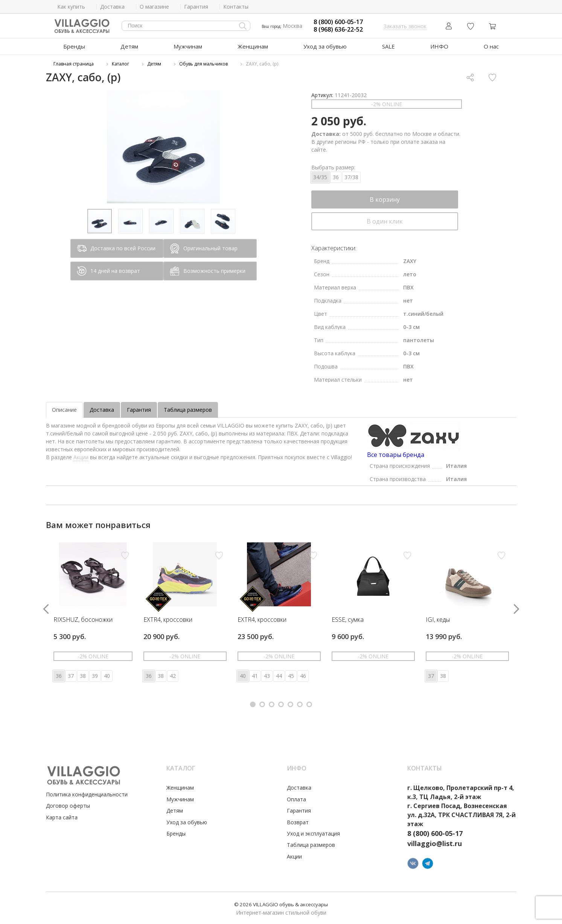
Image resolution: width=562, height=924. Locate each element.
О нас (491, 46)
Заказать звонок (405, 26)
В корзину (385, 199)
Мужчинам (188, 46)
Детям (129, 46)
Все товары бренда (396, 455)
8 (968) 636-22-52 (338, 30)
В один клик (385, 221)
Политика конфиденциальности (87, 794)
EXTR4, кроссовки (168, 620)
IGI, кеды (438, 620)
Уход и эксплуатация (313, 833)
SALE (388, 46)
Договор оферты (68, 806)
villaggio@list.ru (435, 843)
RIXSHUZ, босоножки (83, 620)
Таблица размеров (188, 410)
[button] (253, 704)
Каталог (120, 64)
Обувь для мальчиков (203, 64)
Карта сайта (62, 817)
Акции (81, 457)
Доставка (102, 410)
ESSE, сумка (348, 620)
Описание (64, 410)
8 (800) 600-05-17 (338, 22)
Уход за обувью (325, 46)
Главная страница (74, 64)
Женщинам (253, 46)
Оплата (296, 799)
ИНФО (439, 46)
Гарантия (139, 410)
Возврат (298, 822)
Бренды (74, 46)
